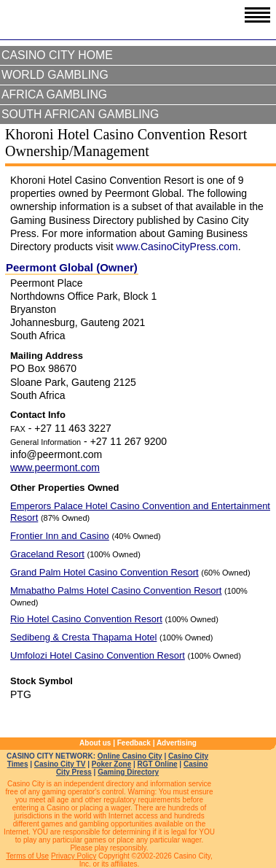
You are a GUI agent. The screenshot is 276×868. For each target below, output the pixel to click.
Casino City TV (60, 764)
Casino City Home (57, 55)
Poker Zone (111, 764)
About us (95, 743)
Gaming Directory (128, 772)
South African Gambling (80, 114)
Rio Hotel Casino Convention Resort (86, 619)
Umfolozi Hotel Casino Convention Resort (98, 655)
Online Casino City (130, 756)
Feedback (134, 743)
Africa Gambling (54, 94)
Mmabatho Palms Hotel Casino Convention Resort (116, 590)
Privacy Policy (74, 856)
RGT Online (158, 764)
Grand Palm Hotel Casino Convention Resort (105, 572)
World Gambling (55, 75)
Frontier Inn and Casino (60, 536)
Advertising (177, 743)
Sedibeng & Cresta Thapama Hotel (83, 637)
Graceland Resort (47, 554)
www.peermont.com (55, 468)
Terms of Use (27, 856)
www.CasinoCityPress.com (177, 247)
